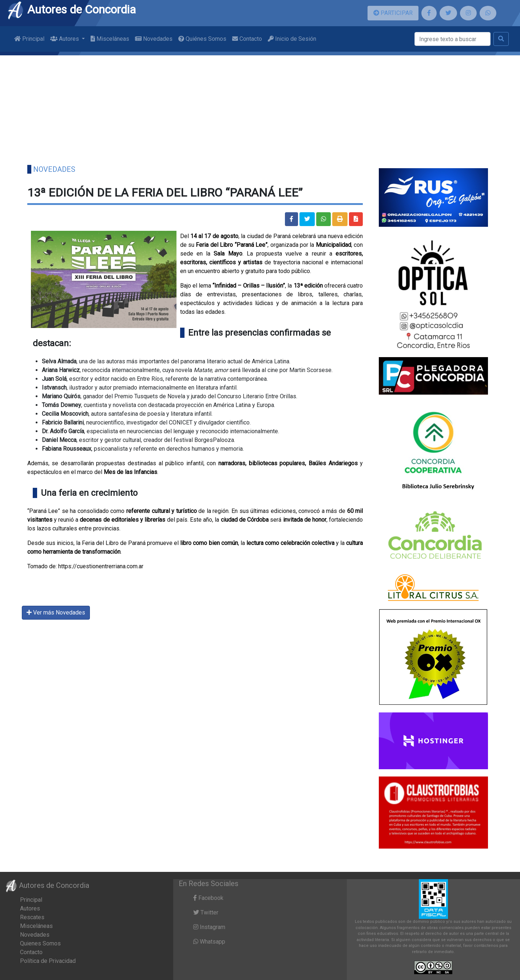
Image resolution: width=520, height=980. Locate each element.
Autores (30, 908)
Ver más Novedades (56, 612)
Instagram (209, 927)
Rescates (32, 917)
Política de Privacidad (48, 961)
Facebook (208, 898)
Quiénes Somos (202, 39)
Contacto (247, 39)
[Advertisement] (260, 106)
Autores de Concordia (71, 9)
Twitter (206, 912)
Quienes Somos (40, 943)
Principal (29, 39)
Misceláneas (110, 39)
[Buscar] (452, 39)
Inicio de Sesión (292, 39)
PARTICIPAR (393, 13)
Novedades (154, 39)
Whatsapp (209, 942)
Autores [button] (65, 39)
